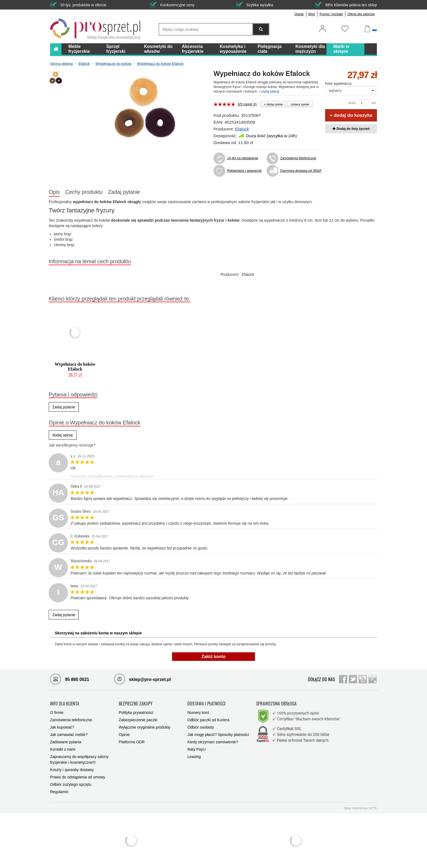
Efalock (242, 129)
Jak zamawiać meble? (69, 735)
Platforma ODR (132, 742)
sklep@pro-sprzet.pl (142, 679)
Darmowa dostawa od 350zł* (300, 171)
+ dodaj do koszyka (351, 115)
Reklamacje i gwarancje (244, 171)
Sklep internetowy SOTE (360, 808)
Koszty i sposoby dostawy (72, 770)
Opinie (299, 14)
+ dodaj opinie (273, 104)
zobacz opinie (300, 104)
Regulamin (59, 792)
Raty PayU (196, 749)
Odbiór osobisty (201, 727)
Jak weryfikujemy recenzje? (72, 445)
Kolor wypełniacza (338, 84)
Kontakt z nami (63, 749)
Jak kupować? (62, 727)
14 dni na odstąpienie (243, 158)
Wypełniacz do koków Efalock (75, 367)
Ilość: (352, 103)
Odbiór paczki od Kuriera (208, 720)
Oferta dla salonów (361, 14)
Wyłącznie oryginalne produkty (145, 727)
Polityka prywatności (136, 713)
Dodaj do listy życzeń (351, 129)
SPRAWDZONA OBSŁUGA (276, 704)
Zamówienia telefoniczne (298, 158)
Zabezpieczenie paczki (138, 720)
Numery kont (198, 713)
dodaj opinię (63, 435)
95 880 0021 (70, 679)
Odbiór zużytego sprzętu (71, 784)
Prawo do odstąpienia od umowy (78, 777)
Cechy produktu (84, 192)
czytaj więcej (269, 91)
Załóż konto (214, 657)
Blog (312, 14)
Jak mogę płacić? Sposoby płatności (218, 735)
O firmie (57, 713)
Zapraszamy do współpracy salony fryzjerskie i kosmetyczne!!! (79, 760)
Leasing (194, 757)
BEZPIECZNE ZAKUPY (136, 704)
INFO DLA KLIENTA (65, 704)
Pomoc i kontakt (331, 14)
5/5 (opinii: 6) (247, 104)
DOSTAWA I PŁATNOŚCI (206, 704)
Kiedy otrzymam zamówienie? (213, 742)
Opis (54, 192)
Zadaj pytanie (124, 192)
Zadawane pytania (66, 742)
